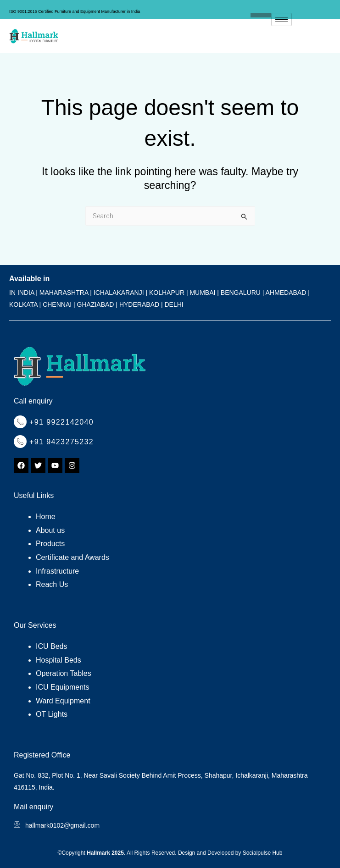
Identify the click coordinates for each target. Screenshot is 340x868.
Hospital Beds (59, 660)
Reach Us (52, 584)
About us (50, 530)
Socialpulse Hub (263, 853)
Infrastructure (57, 571)
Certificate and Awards (72, 557)
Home (46, 517)
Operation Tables (64, 673)
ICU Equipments (63, 687)
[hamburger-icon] (281, 19)
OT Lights (52, 714)
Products (50, 544)
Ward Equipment (63, 701)
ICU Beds (51, 646)
